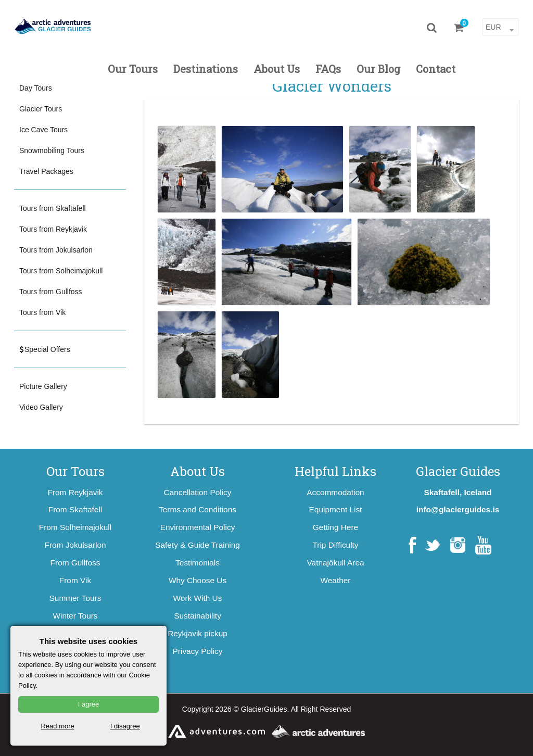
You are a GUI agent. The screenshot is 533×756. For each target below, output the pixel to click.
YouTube (483, 545)
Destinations (206, 69)
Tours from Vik (42, 312)
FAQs (328, 69)
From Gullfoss (75, 563)
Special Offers (45, 349)
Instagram (458, 545)
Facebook (413, 545)
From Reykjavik (75, 492)
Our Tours (133, 69)
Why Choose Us (198, 580)
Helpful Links (335, 471)
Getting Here (335, 527)
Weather (336, 580)
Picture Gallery (43, 386)
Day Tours (36, 88)
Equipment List (336, 509)
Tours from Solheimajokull (61, 271)
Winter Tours (75, 616)
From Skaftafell (75, 509)
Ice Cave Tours (43, 130)
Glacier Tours (41, 109)
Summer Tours (75, 598)
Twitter (432, 545)
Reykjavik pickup (198, 633)
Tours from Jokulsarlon (56, 250)
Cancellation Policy (197, 492)
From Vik (75, 580)
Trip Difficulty (335, 545)
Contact (436, 69)
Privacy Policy (198, 651)
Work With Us (198, 598)
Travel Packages (46, 171)
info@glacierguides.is (458, 509)
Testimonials (198, 563)
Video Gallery (41, 407)
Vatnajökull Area (335, 563)
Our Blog (378, 69)
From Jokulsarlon (75, 545)
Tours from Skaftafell (53, 208)
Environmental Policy (198, 527)
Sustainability (198, 616)
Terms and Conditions (198, 509)
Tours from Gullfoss (51, 292)
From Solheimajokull (75, 527)
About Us (277, 69)
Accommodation (335, 492)
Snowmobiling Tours (52, 150)
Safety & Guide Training (198, 545)
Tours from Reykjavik (53, 229)
